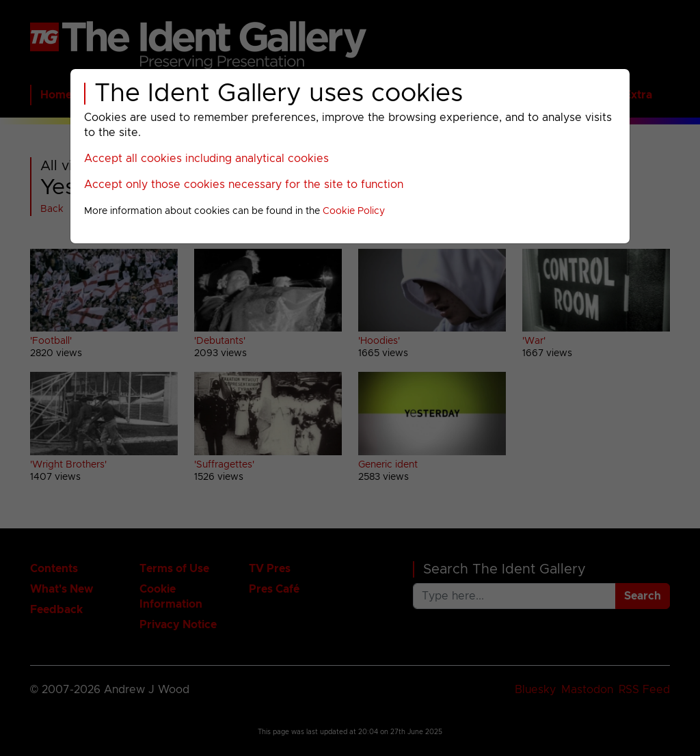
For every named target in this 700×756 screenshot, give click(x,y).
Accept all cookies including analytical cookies (206, 159)
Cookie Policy (354, 211)
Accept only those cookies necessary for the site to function (244, 185)
